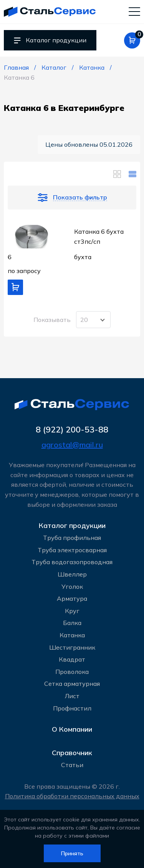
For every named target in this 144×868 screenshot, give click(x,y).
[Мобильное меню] (134, 11)
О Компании (72, 729)
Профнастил (72, 708)
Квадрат (72, 659)
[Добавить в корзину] (15, 287)
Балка (72, 623)
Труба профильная (72, 538)
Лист (72, 696)
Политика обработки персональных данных (72, 796)
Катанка (72, 635)
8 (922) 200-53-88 (72, 429)
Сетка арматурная (72, 684)
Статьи (72, 765)
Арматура (72, 598)
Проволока (72, 672)
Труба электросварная (72, 550)
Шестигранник (72, 647)
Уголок (72, 586)
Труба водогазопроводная (72, 562)
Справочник (72, 753)
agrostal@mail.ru (72, 445)
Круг (72, 611)
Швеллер (72, 574)
